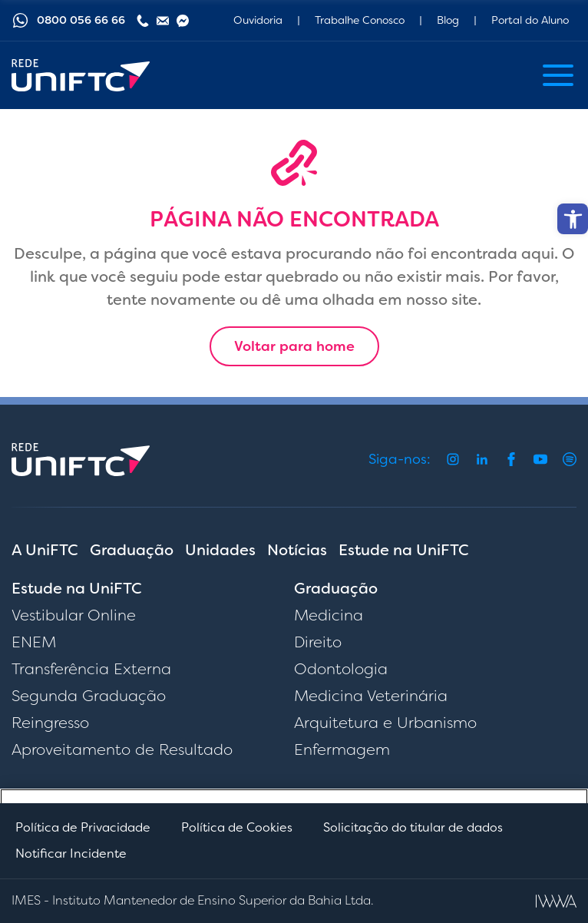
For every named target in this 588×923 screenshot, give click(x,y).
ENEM (34, 642)
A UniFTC (45, 550)
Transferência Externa (91, 669)
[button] (573, 219)
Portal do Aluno (530, 20)
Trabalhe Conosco (360, 20)
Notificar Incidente (71, 854)
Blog (448, 20)
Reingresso (50, 723)
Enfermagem (342, 749)
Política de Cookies (237, 827)
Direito (318, 642)
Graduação (132, 550)
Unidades (220, 550)
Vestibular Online (74, 615)
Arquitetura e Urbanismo (385, 723)
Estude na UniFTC (404, 550)
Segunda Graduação (89, 696)
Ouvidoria (258, 20)
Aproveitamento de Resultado (122, 749)
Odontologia (341, 669)
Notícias (297, 550)
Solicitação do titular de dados (413, 827)
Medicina (329, 615)
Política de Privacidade (83, 827)
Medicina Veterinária (371, 696)
